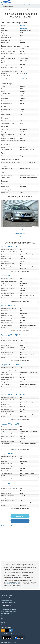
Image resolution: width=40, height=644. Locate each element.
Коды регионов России (7, 614)
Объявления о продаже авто (8, 602)
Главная (5, 5)
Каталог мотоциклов (6, 600)
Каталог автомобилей (7, 598)
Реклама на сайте (6, 625)
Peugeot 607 (27, 5)
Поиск (11, 10)
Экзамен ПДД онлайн (7, 596)
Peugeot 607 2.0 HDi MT (10, 246)
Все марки (29, 10)
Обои (20, 237)
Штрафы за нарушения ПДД (8, 611)
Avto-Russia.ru (12, 642)
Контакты (3, 623)
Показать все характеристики (20, 272)
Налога (18, 79)
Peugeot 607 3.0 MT (9, 454)
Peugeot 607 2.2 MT (9, 276)
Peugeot (20, 5)
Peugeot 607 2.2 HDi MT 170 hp (13, 394)
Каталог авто (12, 5)
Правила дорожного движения (9, 609)
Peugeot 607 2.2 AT (8, 305)
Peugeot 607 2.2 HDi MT (10, 335)
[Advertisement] (20, 544)
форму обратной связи (13, 584)
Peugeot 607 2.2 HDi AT (10, 365)
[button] (4, 213)
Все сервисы (4, 616)
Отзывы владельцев (20, 233)
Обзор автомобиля (20, 230)
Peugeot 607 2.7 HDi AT (10, 424)
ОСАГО (22, 79)
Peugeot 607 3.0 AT (8, 483)
